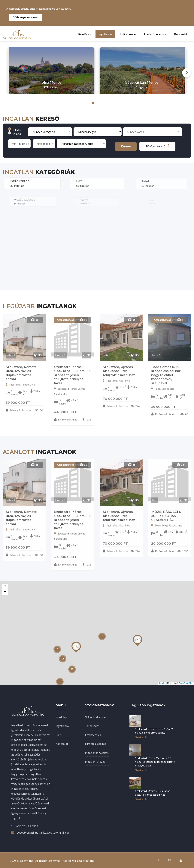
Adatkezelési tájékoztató (78, 861)
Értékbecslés (93, 735)
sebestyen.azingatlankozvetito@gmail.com (44, 832)
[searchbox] (151, 132)
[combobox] (152, 132)
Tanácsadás (92, 726)
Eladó (17, 130)
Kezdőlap (84, 34)
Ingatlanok (105, 34)
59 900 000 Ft (18, 564)
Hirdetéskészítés (155, 34)
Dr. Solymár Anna (66, 580)
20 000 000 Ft (164, 560)
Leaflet (162, 683)
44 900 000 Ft (67, 573)
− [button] (5, 592)
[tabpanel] (51, 71)
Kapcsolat (181, 34)
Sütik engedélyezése (25, 17)
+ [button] (5, 586)
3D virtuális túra (95, 717)
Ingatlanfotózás (95, 762)
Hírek (59, 735)
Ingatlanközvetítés (97, 753)
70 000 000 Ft (115, 560)
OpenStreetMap (186, 683)
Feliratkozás (128, 34)
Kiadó (17, 134)
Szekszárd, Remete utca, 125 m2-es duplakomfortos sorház (21, 534)
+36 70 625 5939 (27, 826)
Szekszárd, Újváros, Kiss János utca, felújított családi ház (119, 532)
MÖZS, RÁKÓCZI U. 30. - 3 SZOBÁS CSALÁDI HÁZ (167, 532)
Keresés (126, 146)
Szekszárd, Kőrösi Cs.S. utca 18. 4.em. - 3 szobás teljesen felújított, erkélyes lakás (72, 536)
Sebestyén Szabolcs (19, 571)
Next (187, 73)
